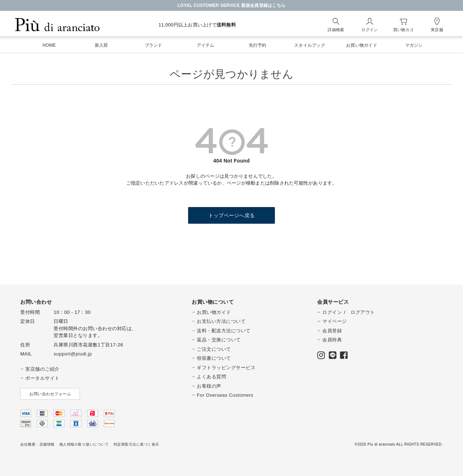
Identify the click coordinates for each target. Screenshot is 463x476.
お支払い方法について (221, 321)
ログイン (332, 312)
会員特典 (332, 340)
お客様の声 (209, 386)
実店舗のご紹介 (43, 369)
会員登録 (332, 331)
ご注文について (214, 349)
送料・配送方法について (224, 331)
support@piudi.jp (73, 354)
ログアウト (363, 312)
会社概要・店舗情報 (37, 444)
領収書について (214, 358)
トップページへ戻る (231, 215)
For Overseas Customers (225, 395)
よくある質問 (211, 377)
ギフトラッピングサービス (226, 368)
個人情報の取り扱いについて (84, 444)
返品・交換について (219, 340)
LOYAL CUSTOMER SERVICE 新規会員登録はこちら (232, 5)
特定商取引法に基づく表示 (136, 444)
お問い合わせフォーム (50, 394)
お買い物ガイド (214, 312)
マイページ (335, 321)
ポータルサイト (43, 378)
